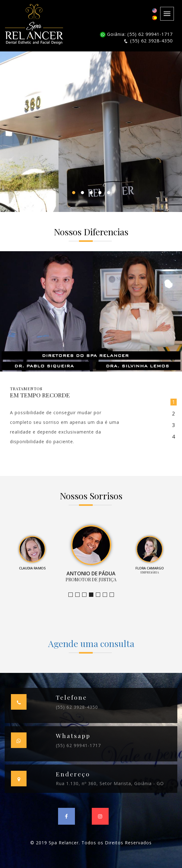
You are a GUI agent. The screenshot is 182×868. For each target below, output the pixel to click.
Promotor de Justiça (93, 595)
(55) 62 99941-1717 (78, 745)
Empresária (100, 595)
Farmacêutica (107, 595)
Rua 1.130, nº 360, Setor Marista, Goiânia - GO (110, 783)
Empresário (114, 595)
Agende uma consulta (91, 643)
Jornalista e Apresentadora (73, 595)
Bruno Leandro (79, 595)
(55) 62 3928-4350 (77, 707)
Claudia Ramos (86, 595)
